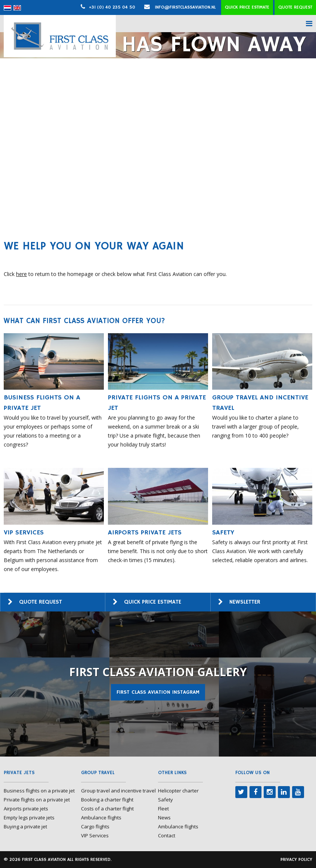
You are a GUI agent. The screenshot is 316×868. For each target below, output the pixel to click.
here (21, 274)
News (164, 818)
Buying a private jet (25, 826)
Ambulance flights (101, 818)
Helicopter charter (178, 791)
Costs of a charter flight (107, 809)
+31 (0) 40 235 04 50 (112, 7)
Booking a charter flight (107, 800)
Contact (167, 835)
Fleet (163, 809)
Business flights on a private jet (39, 791)
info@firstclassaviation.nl (180, 7)
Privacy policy (296, 860)
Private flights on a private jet (37, 800)
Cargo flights (95, 826)
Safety (165, 800)
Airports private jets (26, 809)
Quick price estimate (247, 7)
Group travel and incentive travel (118, 791)
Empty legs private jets (29, 818)
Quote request (295, 7)
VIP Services (95, 835)
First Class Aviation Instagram (158, 692)
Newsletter (245, 602)
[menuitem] (7, 8)
